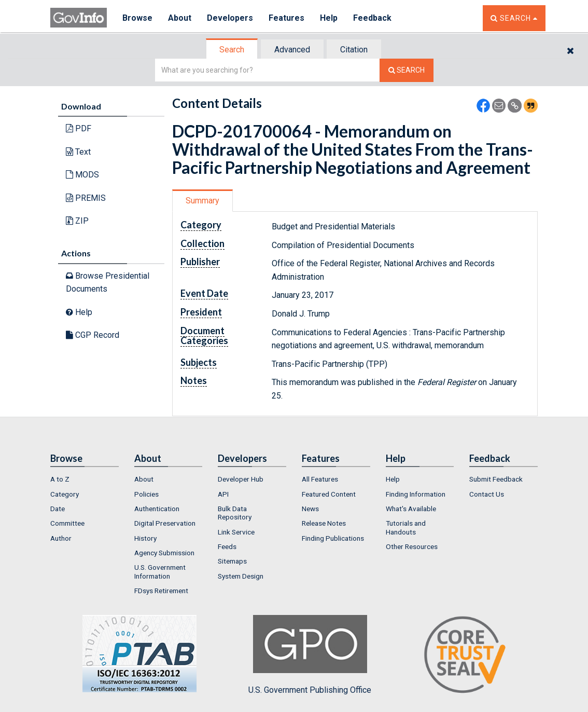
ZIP (77, 221)
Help (329, 18)
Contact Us (487, 494)
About (180, 18)
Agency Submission (164, 553)
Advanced (292, 50)
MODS (82, 175)
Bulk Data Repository (235, 513)
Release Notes (324, 523)
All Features (320, 479)
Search (232, 50)
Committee (67, 523)
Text (78, 152)
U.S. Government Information (160, 571)
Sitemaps (232, 561)
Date (58, 509)
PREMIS (86, 198)
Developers (230, 18)
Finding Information (416, 494)
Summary (202, 201)
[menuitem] (85, 479)
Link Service (236, 532)
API (223, 494)
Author (61, 538)
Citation (354, 50)
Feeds (227, 546)
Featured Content (329, 494)
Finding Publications (333, 538)
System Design (241, 576)
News (310, 509)
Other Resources (412, 546)
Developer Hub (241, 479)
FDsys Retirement (161, 591)
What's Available (411, 509)
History (145, 538)
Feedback (372, 18)
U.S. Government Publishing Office (310, 655)
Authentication (157, 509)
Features (286, 18)
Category (65, 494)
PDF (79, 128)
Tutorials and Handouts (406, 527)
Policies (146, 494)
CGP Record (93, 335)
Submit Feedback (496, 479)
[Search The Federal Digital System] (407, 70)
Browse (137, 18)
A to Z (60, 479)
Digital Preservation (165, 523)
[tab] (232, 50)
